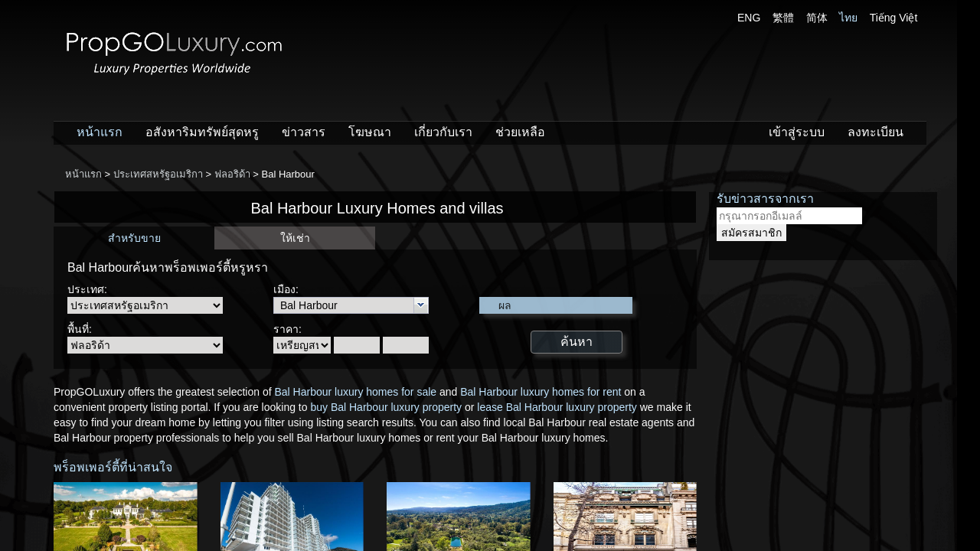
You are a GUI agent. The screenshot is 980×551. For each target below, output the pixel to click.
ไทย (848, 18)
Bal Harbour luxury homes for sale (355, 392)
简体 (817, 18)
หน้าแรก (100, 132)
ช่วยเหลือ (520, 132)
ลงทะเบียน (875, 132)
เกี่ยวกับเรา (443, 132)
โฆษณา (370, 132)
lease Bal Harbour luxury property (557, 407)
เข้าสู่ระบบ (797, 132)
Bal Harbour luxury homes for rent (541, 392)
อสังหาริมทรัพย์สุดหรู (202, 132)
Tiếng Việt (894, 18)
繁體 (783, 18)
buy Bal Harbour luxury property (386, 407)
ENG (749, 18)
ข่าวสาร (304, 132)
